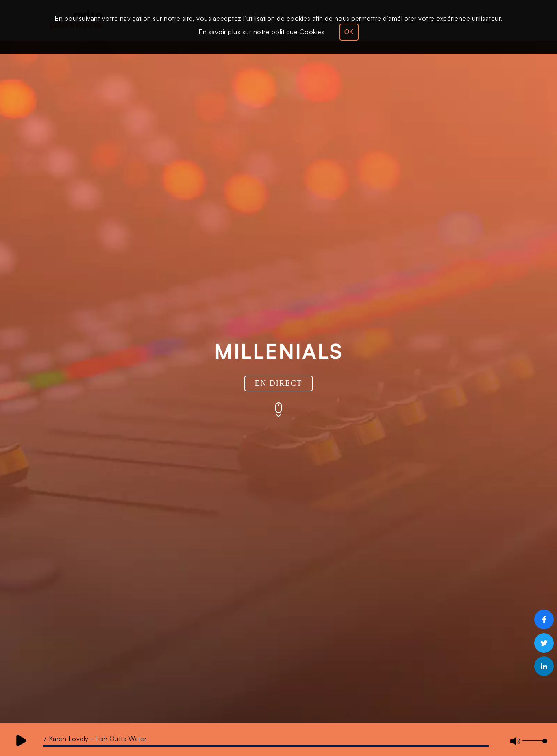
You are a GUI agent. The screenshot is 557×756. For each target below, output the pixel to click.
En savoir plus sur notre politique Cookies (261, 32)
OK (349, 32)
